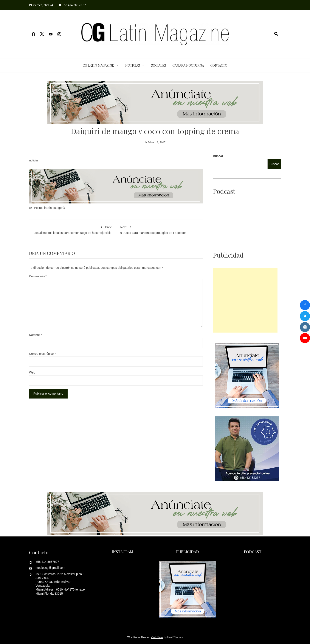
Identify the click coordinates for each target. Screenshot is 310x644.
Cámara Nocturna (188, 65)
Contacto (219, 65)
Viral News (157, 637)
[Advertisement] (245, 300)
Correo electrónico (42, 354)
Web (32, 372)
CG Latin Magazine (98, 65)
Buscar (218, 156)
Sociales (159, 65)
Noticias (133, 65)
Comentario (38, 276)
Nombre (35, 335)
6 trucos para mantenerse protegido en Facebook (160, 229)
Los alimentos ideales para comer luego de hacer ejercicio (72, 229)
